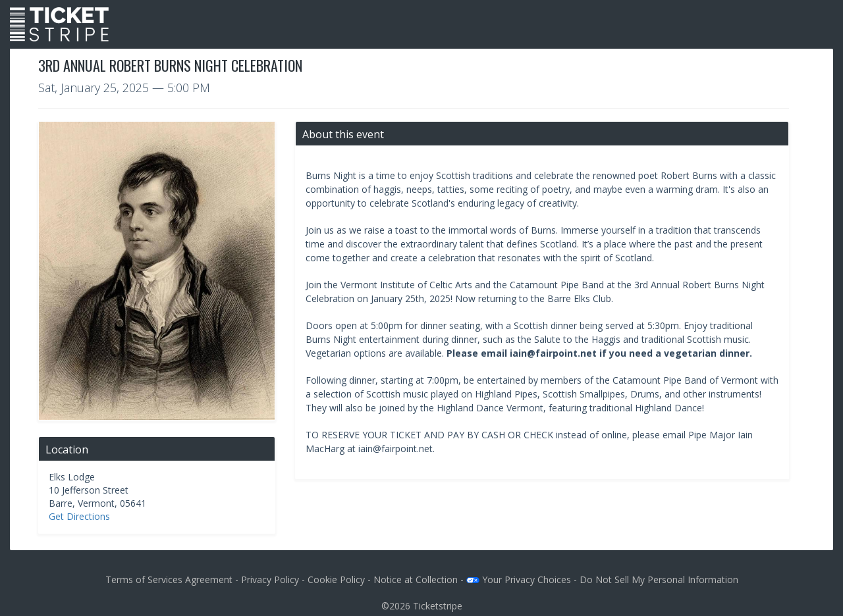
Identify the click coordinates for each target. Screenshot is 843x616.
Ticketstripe (438, 606)
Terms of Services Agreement (169, 579)
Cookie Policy (336, 579)
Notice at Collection (416, 579)
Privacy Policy (270, 579)
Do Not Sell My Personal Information (659, 579)
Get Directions (79, 516)
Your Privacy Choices (519, 579)
